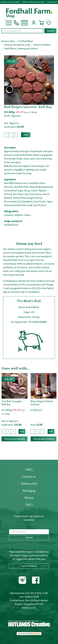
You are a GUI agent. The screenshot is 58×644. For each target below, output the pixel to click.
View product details (14, 439)
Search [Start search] (50, 31)
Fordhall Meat (26, 41)
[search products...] (22, 31)
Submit (29, 537)
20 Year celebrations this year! (34, 2)
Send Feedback (29, 566)
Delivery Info (29, 484)
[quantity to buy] (11, 135)
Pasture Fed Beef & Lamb (18, 45)
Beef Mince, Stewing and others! (21, 48)
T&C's (29, 505)
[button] (9, 23)
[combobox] (29, 31)
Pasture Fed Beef (42, 45)
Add (26, 135)
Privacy (29, 498)
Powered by (29, 634)
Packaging (29, 491)
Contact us (29, 477)
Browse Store (8, 41)
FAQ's (29, 470)
